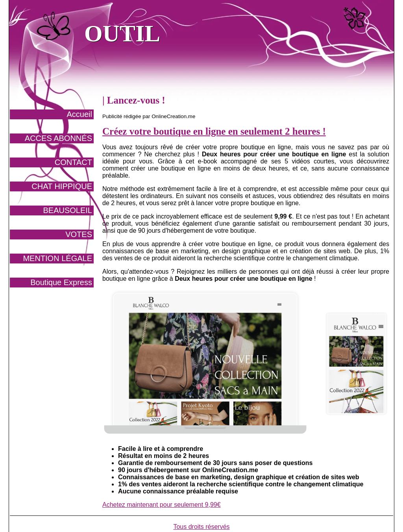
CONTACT (73, 162)
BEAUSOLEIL (67, 210)
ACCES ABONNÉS (58, 138)
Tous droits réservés (201, 527)
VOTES (79, 234)
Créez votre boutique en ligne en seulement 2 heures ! (214, 131)
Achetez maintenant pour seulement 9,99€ (162, 505)
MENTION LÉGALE (57, 258)
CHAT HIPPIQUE (62, 186)
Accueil (79, 114)
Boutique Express (61, 282)
